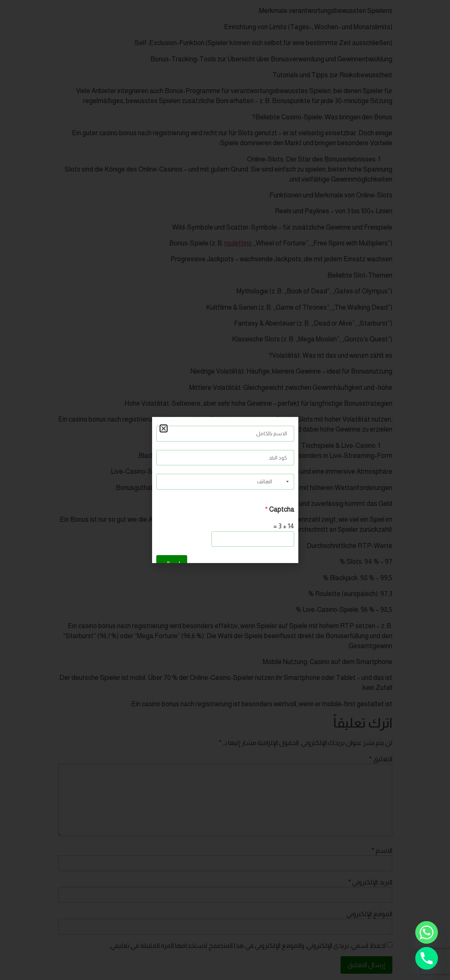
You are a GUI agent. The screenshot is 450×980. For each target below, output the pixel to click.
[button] (164, 428)
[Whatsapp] (427, 932)
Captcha (280, 510)
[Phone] (427, 958)
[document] (225, 490)
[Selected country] (288, 482)
